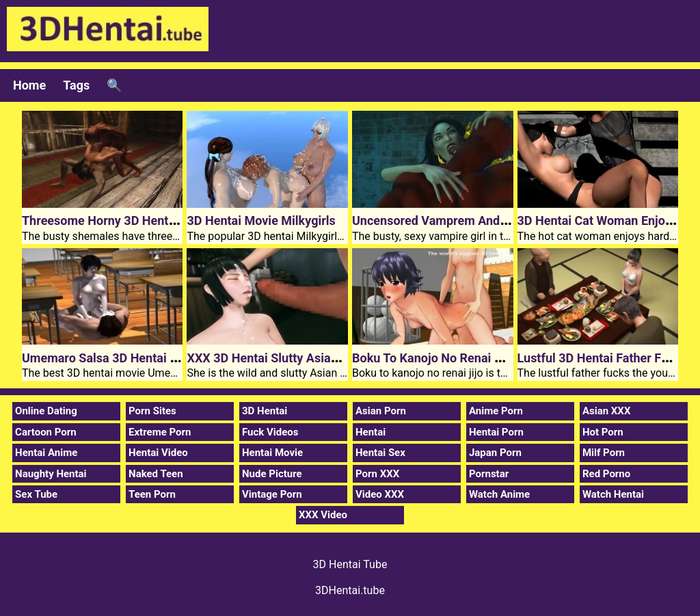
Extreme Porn (160, 432)
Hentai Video (158, 453)
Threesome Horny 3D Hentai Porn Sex (126, 220)
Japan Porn (495, 453)
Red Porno (606, 474)
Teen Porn (152, 494)
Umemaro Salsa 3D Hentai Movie (113, 358)
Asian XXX (606, 411)
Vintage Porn (272, 494)
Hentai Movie (272, 453)
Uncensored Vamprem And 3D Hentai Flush (471, 220)
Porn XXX (377, 474)
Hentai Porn (496, 432)
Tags (76, 85)
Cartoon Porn (46, 432)
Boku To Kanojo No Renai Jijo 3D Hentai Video (479, 358)
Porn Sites (152, 411)
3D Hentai (265, 411)
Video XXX (380, 494)
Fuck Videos (270, 432)
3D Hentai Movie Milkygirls (261, 220)
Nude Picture (272, 474)
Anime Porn (496, 411)
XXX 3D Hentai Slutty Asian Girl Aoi (284, 358)
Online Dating (46, 411)
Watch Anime (499, 494)
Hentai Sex (380, 453)
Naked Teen (156, 474)
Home (29, 85)
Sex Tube (36, 494)
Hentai (371, 432)
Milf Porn (604, 453)
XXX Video (323, 515)
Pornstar (489, 474)
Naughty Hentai (51, 474)
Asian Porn (381, 411)
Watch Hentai (613, 494)
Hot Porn (603, 432)
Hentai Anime (46, 453)
